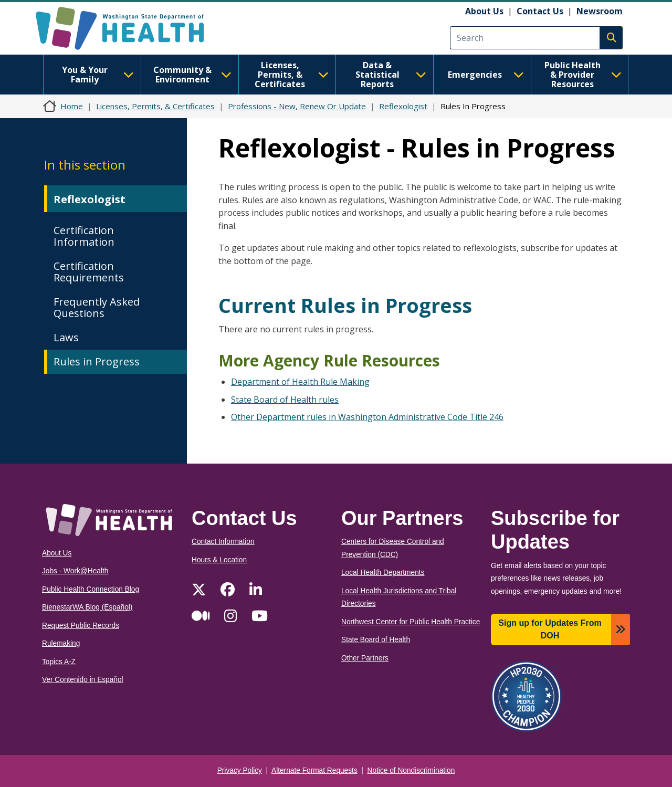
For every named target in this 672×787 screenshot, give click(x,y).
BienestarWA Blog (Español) (87, 607)
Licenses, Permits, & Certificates (292, 75)
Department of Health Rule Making (300, 382)
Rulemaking (61, 643)
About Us (484, 11)
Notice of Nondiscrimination (411, 770)
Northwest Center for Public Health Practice (411, 622)
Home (72, 106)
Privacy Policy (240, 770)
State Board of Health (376, 640)
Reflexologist (403, 106)
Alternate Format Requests (314, 770)
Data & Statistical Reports (391, 75)
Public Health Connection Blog (91, 589)
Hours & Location (219, 560)
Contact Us (540, 11)
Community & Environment (192, 75)
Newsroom (600, 11)
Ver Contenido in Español (83, 680)
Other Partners (365, 658)
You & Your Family (98, 75)
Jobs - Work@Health (75, 571)
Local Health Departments (383, 573)
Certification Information (84, 236)
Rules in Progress (97, 361)
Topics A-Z (59, 662)
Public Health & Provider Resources (583, 75)
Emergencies (486, 75)
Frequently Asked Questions (97, 307)
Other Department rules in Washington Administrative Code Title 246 (367, 417)
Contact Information (223, 542)
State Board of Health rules (285, 400)
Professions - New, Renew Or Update (297, 106)
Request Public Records (81, 626)
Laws (66, 337)
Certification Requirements (89, 272)
